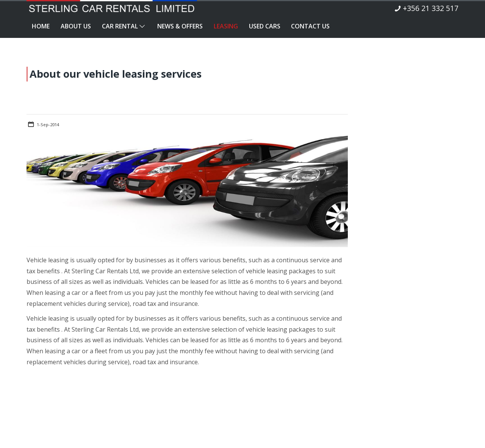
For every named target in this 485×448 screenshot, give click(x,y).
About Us (76, 26)
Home (41, 26)
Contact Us (310, 26)
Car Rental (124, 26)
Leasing (226, 26)
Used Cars (265, 26)
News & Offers (180, 26)
